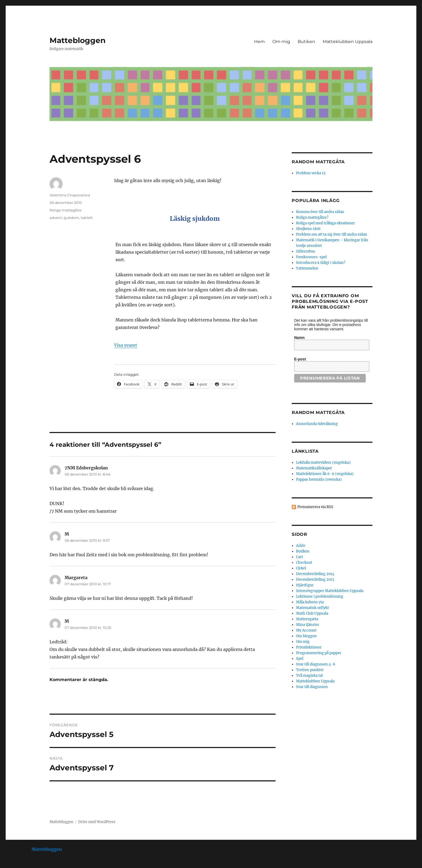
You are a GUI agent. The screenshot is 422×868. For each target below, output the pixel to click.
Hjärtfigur (305, 585)
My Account (306, 630)
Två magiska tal (309, 676)
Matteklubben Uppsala (348, 42)
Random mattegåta (318, 412)
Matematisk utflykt (312, 608)
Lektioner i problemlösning (320, 596)
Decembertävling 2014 (315, 574)
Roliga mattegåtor (66, 210)
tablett (87, 218)
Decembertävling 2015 (315, 580)
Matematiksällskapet (314, 468)
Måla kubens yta (310, 602)
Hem (259, 42)
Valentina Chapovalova (70, 195)
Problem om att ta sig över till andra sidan (332, 234)
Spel (300, 659)
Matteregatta (307, 619)
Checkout (304, 563)
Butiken (306, 42)
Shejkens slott (308, 229)
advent (56, 218)
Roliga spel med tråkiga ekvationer (326, 223)
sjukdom (71, 218)
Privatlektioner (309, 647)
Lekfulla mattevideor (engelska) (323, 463)
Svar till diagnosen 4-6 (316, 664)
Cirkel (301, 568)
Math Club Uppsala (312, 613)
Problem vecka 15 (311, 173)
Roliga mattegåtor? (312, 217)
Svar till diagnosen (312, 687)
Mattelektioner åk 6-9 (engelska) (325, 474)
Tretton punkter (310, 670)
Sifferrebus (306, 251)
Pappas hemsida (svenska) (319, 479)
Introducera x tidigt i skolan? (321, 263)
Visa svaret (126, 345)
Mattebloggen (78, 40)
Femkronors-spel (311, 257)
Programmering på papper (319, 653)
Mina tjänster (308, 625)
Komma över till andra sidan (320, 212)
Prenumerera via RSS (315, 507)
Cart (300, 557)
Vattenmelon (307, 268)
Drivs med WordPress (97, 822)
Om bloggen (306, 636)
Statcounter (13, 864)
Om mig (281, 42)
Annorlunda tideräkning (317, 424)
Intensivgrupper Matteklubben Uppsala (330, 591)
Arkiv (301, 546)
